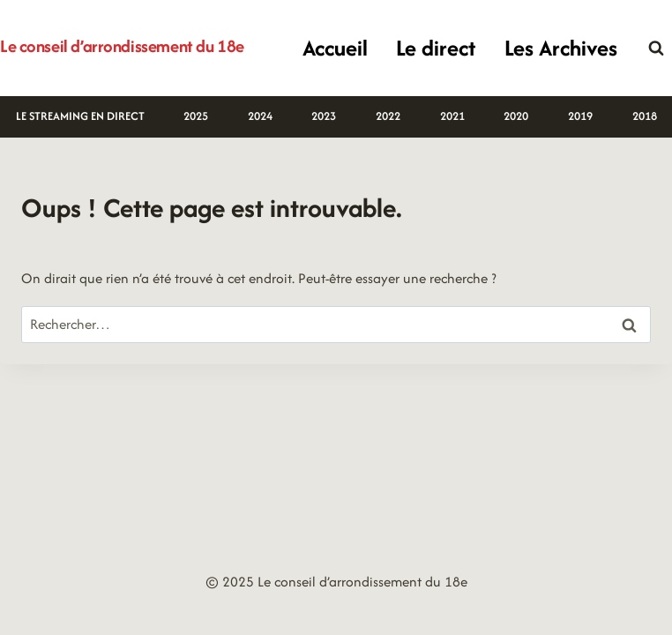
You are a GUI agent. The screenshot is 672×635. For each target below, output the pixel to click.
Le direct (436, 48)
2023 (324, 116)
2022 (388, 116)
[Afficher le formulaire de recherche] (656, 49)
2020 (516, 116)
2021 (452, 116)
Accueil (335, 48)
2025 (196, 116)
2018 (645, 116)
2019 (580, 116)
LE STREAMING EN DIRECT (80, 116)
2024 (260, 116)
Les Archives (561, 48)
